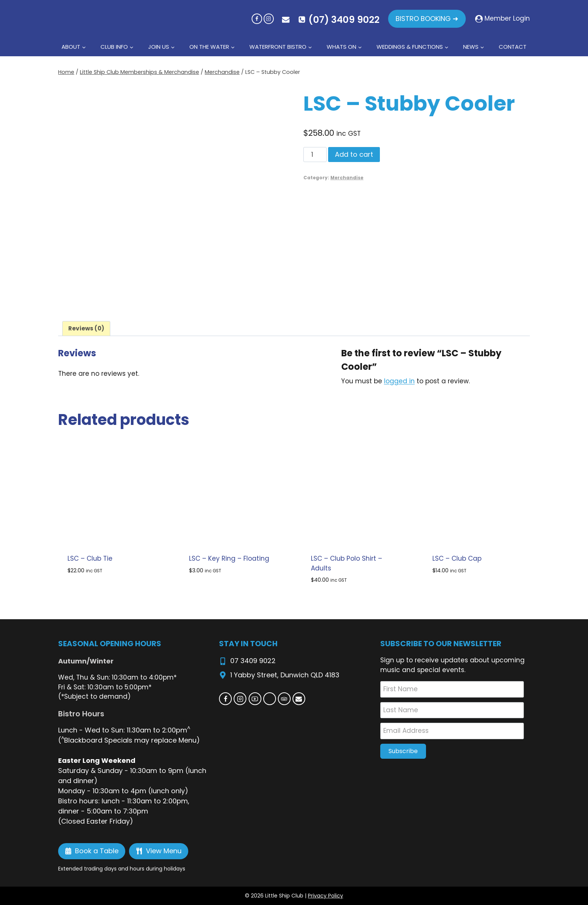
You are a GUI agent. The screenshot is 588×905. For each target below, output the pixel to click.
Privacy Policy (325, 896)
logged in (399, 381)
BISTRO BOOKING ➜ (427, 19)
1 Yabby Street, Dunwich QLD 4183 (285, 675)
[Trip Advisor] (284, 699)
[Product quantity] (315, 155)
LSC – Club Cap (457, 558)
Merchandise (347, 178)
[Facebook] (257, 19)
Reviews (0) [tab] (86, 328)
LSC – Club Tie (90, 558)
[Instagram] (269, 19)
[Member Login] (502, 19)
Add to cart (354, 154)
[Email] (299, 699)
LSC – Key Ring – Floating (229, 558)
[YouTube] (255, 699)
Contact (513, 47)
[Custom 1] (270, 699)
